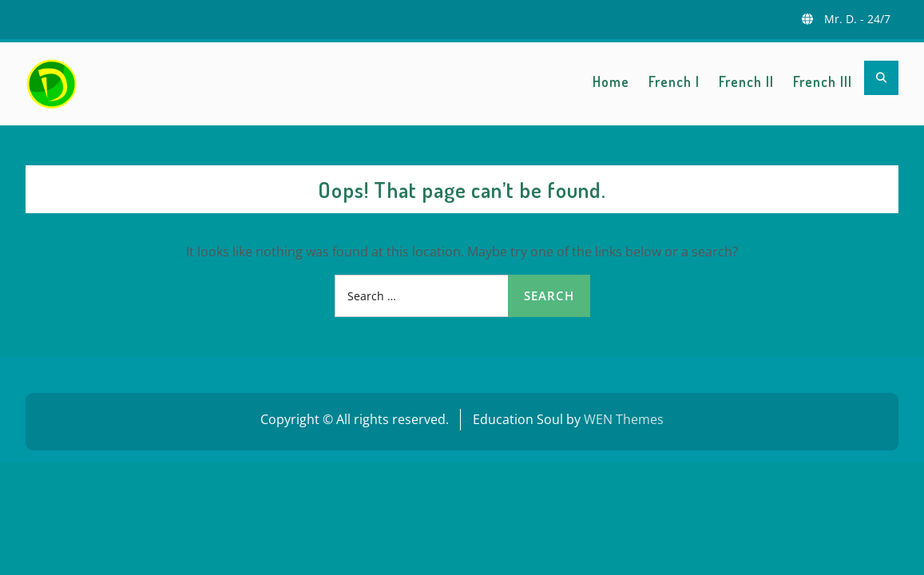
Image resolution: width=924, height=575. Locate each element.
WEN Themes (624, 419)
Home (611, 81)
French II (746, 81)
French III (823, 81)
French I (674, 81)
